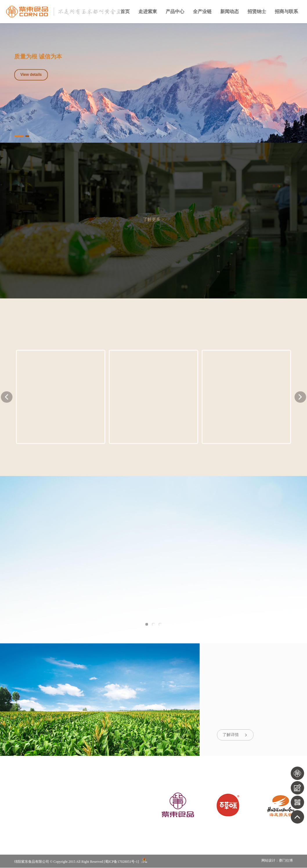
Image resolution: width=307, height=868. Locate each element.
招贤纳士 (257, 11)
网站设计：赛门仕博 (277, 861)
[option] (153, 83)
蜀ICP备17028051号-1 (121, 862)
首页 (125, 11)
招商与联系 (286, 11)
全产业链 (202, 11)
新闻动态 (230, 11)
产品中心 (175, 11)
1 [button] (19, 136)
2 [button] (27, 136)
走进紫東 (148, 11)
